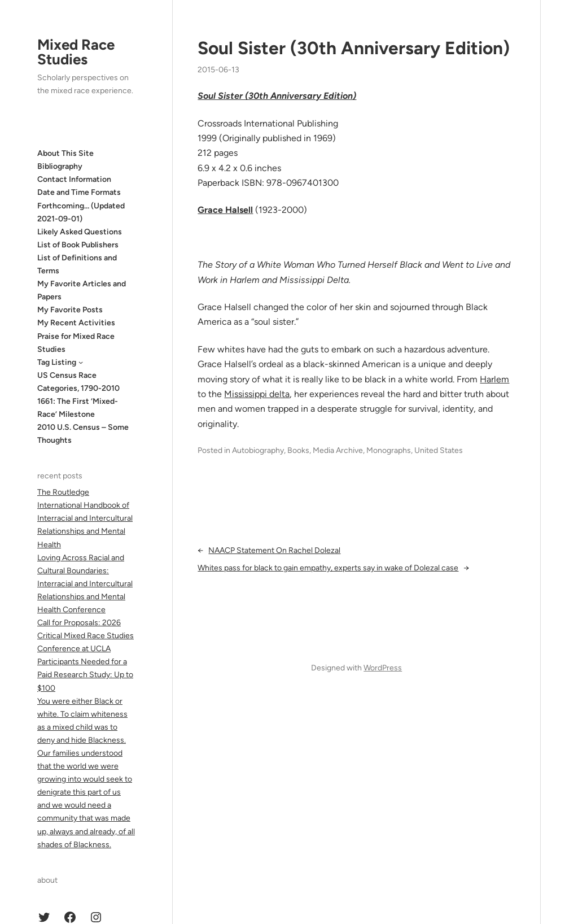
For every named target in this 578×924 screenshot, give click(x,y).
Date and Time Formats (79, 192)
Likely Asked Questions (80, 232)
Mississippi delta (257, 394)
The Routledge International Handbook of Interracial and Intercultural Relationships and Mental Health (85, 518)
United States (439, 450)
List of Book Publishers (78, 245)
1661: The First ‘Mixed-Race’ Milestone (78, 408)
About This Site (65, 153)
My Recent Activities (76, 323)
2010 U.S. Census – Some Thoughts (83, 434)
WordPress (383, 668)
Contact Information (74, 179)
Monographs (389, 450)
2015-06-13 (218, 70)
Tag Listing (57, 362)
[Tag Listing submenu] (81, 362)
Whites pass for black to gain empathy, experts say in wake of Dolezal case (328, 568)
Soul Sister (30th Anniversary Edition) (354, 48)
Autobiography (258, 450)
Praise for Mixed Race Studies (76, 343)
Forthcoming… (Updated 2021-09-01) (81, 212)
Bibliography (60, 166)
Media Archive (338, 450)
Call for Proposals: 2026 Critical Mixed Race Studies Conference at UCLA (86, 636)
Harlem (494, 379)
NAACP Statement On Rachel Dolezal (274, 550)
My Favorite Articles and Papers (82, 290)
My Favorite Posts (70, 310)
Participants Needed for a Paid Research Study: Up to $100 (85, 675)
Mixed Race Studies (76, 52)
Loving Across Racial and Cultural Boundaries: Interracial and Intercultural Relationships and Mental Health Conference (85, 584)
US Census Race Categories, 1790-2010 (78, 382)
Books (298, 450)
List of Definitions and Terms (77, 264)
